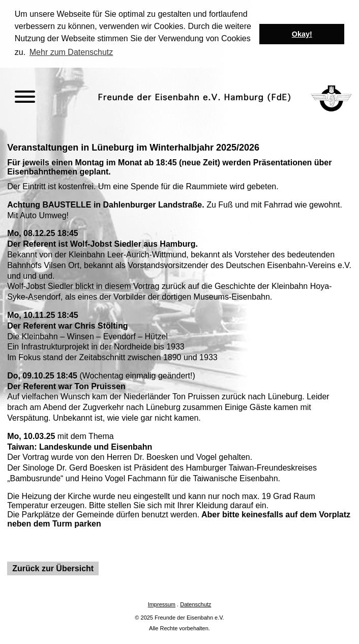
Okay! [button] (302, 34)
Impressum (162, 604)
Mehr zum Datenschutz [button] (71, 52)
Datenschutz (196, 604)
